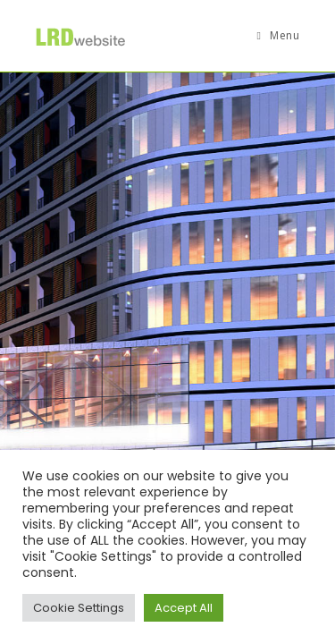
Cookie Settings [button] (79, 608)
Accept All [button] (184, 608)
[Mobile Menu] (278, 36)
